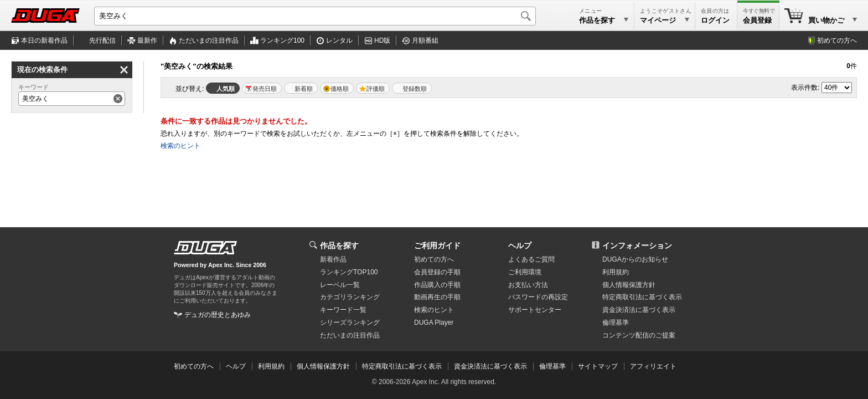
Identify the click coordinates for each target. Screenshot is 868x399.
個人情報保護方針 (629, 285)
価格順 (340, 89)
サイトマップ (598, 366)
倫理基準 (616, 323)
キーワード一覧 (343, 310)
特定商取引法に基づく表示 (402, 366)
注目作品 (209, 40)
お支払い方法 (528, 285)
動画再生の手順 (437, 297)
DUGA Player (434, 323)
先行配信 (102, 40)
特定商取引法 (642, 297)
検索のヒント (180, 146)
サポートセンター (535, 310)
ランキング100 (282, 40)
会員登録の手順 (437, 272)
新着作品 (333, 259)
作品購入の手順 (437, 285)
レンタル (339, 40)
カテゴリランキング (350, 297)
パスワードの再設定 (538, 297)
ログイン (715, 20)
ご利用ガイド (437, 245)
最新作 (147, 40)
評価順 (376, 89)
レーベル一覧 (340, 285)
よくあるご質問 (531, 259)
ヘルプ (520, 245)
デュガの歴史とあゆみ (218, 315)
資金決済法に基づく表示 (490, 366)
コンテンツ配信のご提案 (639, 335)
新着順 (304, 89)
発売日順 (265, 89)
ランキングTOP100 (349, 272)
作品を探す (339, 245)
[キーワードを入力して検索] (315, 16)
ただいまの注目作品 (350, 335)
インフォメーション (637, 245)
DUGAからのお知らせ (635, 259)
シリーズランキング (350, 323)
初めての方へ (837, 40)
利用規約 (616, 272)
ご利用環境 (525, 272)
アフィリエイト (653, 366)
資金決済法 (639, 310)
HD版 (382, 40)
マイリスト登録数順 (412, 88)
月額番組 (425, 40)
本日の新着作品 (44, 40)
